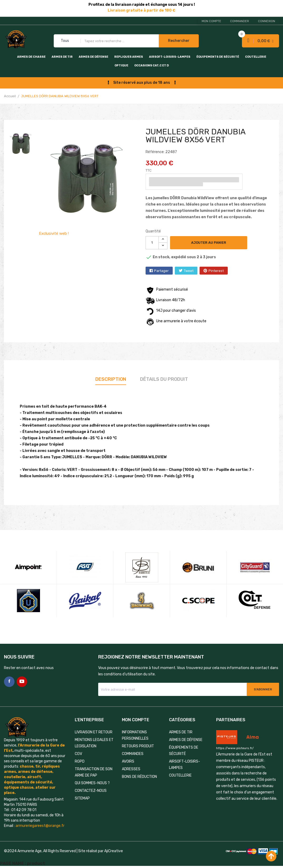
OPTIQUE (121, 65)
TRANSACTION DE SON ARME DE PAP (94, 772)
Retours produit (138, 746)
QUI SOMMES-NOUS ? (92, 783)
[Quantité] (152, 243)
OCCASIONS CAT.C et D (152, 65)
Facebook (9, 682)
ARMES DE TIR (62, 57)
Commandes (133, 754)
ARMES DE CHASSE (31, 57)
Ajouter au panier (209, 243)
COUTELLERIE (256, 57)
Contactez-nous (91, 791)
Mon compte (211, 21)
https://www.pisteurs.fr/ (235, 748)
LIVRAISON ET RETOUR (94, 732)
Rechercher (179, 41)
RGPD (80, 761)
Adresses (131, 769)
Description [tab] (111, 379)
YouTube (22, 682)
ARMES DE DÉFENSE (93, 57)
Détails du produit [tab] (164, 379)
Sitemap (82, 798)
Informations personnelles (135, 735)
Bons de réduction (139, 777)
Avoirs (128, 761)
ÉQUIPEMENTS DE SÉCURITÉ (218, 57)
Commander (240, 21)
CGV (78, 754)
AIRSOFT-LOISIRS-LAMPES (170, 57)
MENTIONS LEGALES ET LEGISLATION (94, 743)
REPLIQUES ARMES (129, 57)
